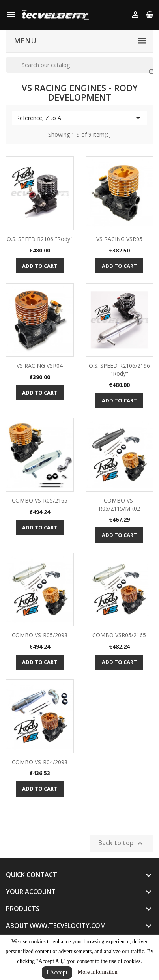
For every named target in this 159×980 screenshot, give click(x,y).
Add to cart (40, 266)
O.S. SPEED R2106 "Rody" (40, 239)
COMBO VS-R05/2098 (40, 635)
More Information (98, 972)
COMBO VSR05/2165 (119, 635)
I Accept (57, 972)
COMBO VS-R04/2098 (40, 762)
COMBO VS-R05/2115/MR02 (119, 504)
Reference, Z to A (79, 118)
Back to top (122, 843)
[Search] (79, 65)
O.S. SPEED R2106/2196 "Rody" (119, 369)
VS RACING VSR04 (40, 366)
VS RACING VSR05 (119, 239)
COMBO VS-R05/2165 (40, 500)
